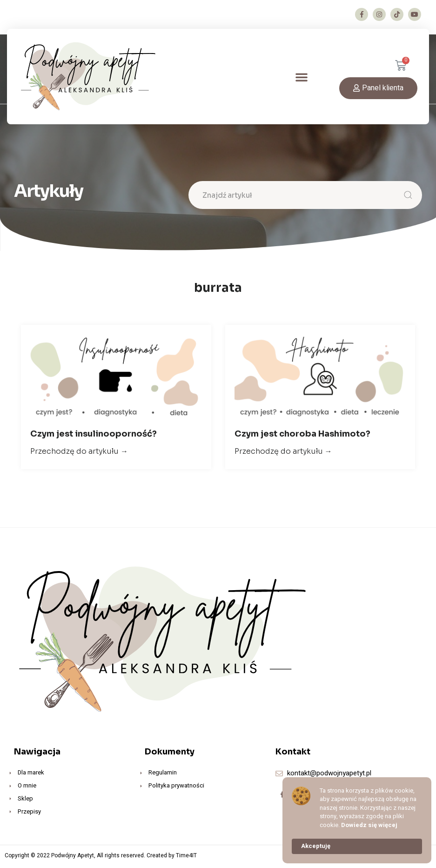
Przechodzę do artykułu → (79, 453)
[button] (302, 77)
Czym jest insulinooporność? (94, 436)
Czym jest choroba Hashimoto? (302, 436)
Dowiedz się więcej (369, 825)
